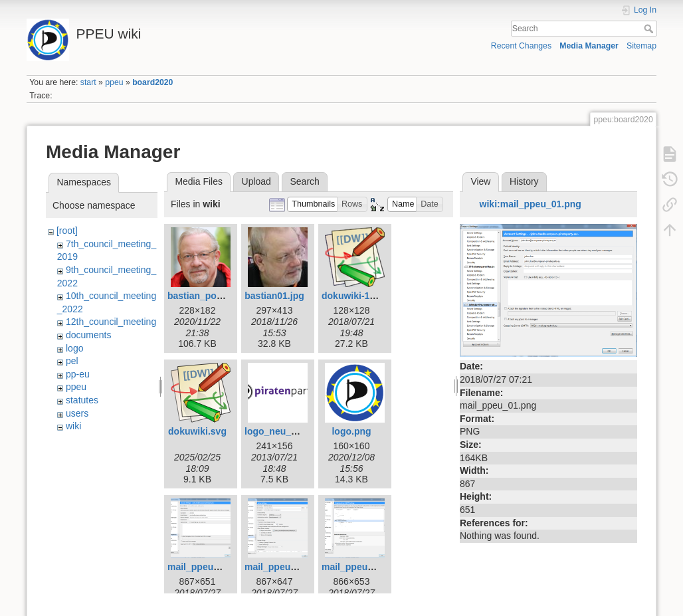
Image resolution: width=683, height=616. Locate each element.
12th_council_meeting (111, 322)
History (524, 181)
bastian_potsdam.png (216, 296)
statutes (82, 400)
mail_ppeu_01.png (208, 567)
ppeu (114, 82)
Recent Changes (521, 46)
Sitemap (641, 46)
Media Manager (589, 46)
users (77, 413)
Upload (256, 181)
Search (650, 29)
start (88, 82)
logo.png (351, 431)
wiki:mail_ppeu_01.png (531, 204)
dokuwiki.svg (197, 431)
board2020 (152, 82)
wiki (73, 426)
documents (88, 335)
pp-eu (78, 374)
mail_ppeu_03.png (362, 567)
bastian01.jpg (274, 296)
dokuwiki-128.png (360, 296)
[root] (67, 231)
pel (72, 361)
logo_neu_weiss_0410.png (303, 431)
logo (74, 348)
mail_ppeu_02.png (285, 567)
